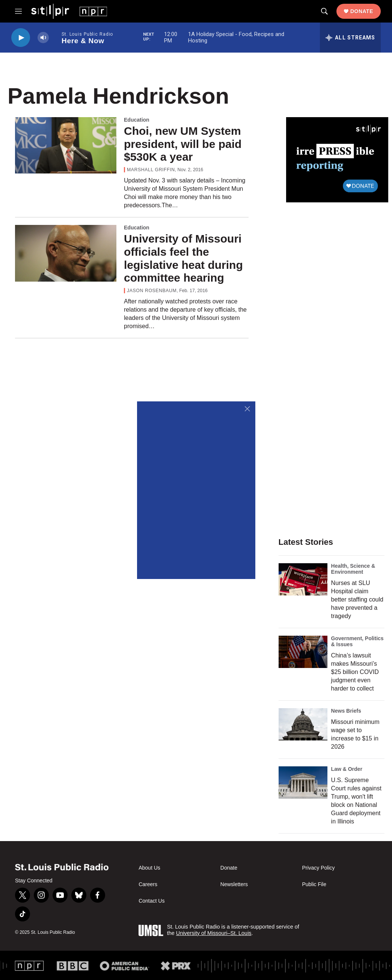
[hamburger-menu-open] (18, 11)
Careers (148, 884)
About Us (149, 868)
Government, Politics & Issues (357, 641)
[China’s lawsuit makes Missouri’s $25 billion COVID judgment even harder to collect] (303, 652)
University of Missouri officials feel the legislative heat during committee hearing (183, 258)
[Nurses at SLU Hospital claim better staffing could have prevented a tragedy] (303, 579)
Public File (314, 884)
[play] (21, 38)
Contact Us (152, 901)
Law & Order (347, 769)
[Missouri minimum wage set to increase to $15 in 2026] (303, 724)
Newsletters (234, 884)
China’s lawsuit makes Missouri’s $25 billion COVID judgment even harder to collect (355, 672)
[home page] (69, 11)
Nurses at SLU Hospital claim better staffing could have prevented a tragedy (357, 599)
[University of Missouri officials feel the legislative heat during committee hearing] (66, 253)
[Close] (248, 409)
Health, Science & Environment (353, 569)
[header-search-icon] (324, 11)
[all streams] (350, 38)
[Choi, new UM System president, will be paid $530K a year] (66, 145)
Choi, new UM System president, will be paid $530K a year (183, 144)
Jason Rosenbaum (152, 291)
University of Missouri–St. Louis (214, 933)
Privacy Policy (318, 868)
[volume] (43, 38)
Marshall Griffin (151, 170)
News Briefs (346, 711)
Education (137, 120)
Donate (362, 11)
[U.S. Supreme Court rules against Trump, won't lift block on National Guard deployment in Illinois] (303, 782)
